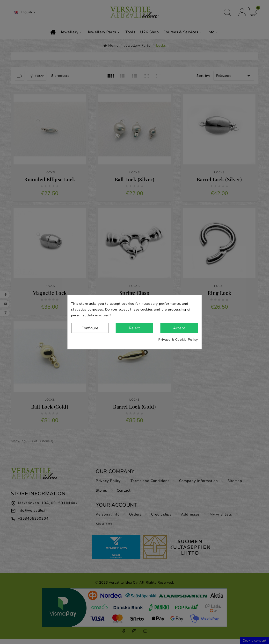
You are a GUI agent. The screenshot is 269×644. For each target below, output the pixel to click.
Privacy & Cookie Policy (178, 340)
